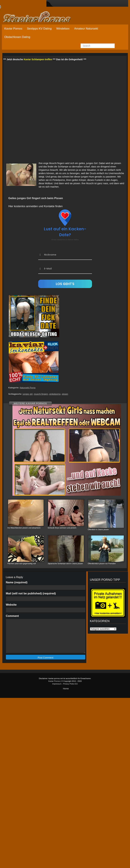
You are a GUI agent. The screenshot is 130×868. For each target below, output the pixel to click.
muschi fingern (41, 394)
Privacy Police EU (70, 684)
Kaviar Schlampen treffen (38, 59)
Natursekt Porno (28, 388)
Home (66, 689)
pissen (65, 394)
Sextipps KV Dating (39, 29)
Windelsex (63, 29)
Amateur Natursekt (86, 29)
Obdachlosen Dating (17, 37)
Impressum (57, 684)
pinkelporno (55, 394)
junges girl (28, 394)
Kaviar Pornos (13, 29)
